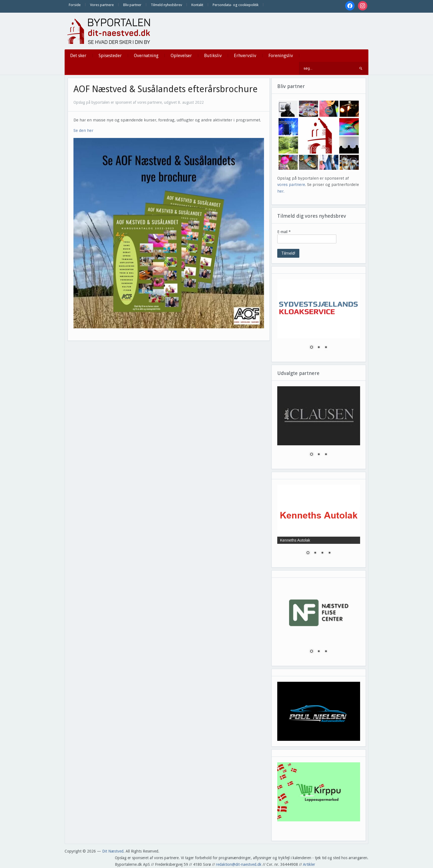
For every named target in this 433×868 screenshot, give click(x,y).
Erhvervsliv (245, 56)
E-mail (284, 232)
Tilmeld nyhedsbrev (166, 5)
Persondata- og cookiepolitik (236, 5)
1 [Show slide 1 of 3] (311, 348)
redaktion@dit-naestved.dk (239, 864)
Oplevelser (181, 56)
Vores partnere (102, 5)
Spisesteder (110, 56)
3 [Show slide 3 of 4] (322, 553)
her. (281, 191)
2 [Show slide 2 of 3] (319, 348)
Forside (75, 5)
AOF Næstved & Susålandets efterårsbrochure (166, 89)
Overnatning (146, 56)
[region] (319, 318)
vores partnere (291, 185)
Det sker (78, 56)
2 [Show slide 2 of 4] (315, 553)
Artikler (309, 864)
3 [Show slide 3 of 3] (326, 348)
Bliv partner (132, 5)
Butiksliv (213, 56)
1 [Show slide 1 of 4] (308, 553)
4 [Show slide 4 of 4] (329, 553)
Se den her (83, 131)
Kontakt (197, 5)
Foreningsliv (281, 56)
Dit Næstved (113, 851)
